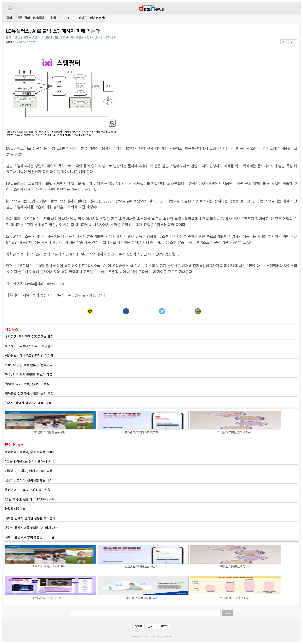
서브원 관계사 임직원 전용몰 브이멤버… (32, 518)
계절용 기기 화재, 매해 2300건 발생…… (32, 471)
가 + (284, 42)
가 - (293, 42)
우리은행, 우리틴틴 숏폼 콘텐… (50, 432)
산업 (53, 18)
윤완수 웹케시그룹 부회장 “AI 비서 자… (31, 528)
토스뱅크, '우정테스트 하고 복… (143, 432)
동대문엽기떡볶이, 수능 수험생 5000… (31, 452)
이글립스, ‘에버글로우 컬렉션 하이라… (31, 355)
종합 (9, 18)
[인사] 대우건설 (15, 509)
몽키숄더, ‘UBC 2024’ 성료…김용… (29, 490)
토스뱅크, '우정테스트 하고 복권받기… (31, 346)
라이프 (83, 18)
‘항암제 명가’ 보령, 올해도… (235, 598)
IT (68, 18)
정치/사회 (24, 18)
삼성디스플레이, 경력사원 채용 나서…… (32, 480)
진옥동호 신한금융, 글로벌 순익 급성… (31, 393)
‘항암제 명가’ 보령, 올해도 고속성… (29, 384)
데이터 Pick (97, 18)
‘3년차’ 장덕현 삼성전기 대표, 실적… (30, 403)
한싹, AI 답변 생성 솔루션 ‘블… (50, 598)
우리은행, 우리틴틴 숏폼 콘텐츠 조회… (31, 336)
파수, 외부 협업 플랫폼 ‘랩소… (143, 598)
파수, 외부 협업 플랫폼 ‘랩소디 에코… (30, 374)
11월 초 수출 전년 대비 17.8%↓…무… (31, 499)
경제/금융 (39, 18)
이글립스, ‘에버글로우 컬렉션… (236, 432)
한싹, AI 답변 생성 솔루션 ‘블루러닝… (30, 365)
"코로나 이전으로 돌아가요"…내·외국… (31, 461)
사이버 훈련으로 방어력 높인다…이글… (31, 537)
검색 (228, 613)
